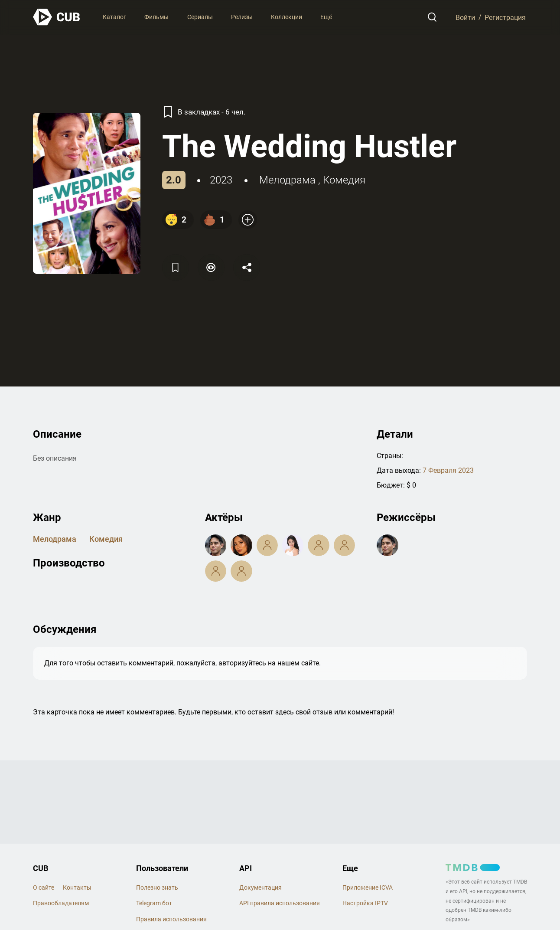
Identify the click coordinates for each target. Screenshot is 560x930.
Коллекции (287, 17)
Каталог (114, 17)
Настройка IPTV (365, 903)
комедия (344, 180)
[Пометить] (211, 267)
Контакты (77, 887)
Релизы (242, 17)
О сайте (44, 887)
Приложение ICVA (368, 887)
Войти (465, 17)
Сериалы (200, 17)
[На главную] (57, 17)
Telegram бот (154, 903)
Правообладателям (61, 903)
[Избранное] (176, 267)
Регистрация (505, 17)
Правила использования (171, 919)
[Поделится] (247, 267)
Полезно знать (157, 887)
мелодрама (287, 180)
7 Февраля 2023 (448, 470)
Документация (260, 887)
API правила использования (280, 903)
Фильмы (156, 17)
